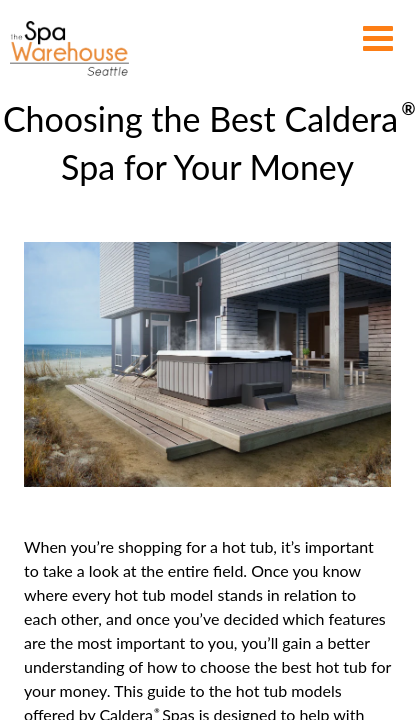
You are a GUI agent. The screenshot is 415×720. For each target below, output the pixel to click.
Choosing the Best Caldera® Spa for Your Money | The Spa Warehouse (69, 48)
